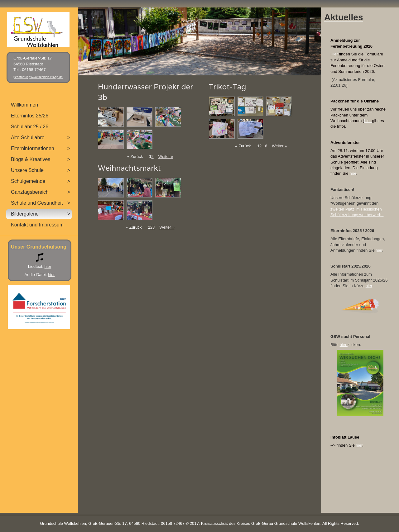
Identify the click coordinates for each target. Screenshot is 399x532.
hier (368, 121)
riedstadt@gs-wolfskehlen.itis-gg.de (38, 77)
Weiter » (166, 157)
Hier (335, 54)
